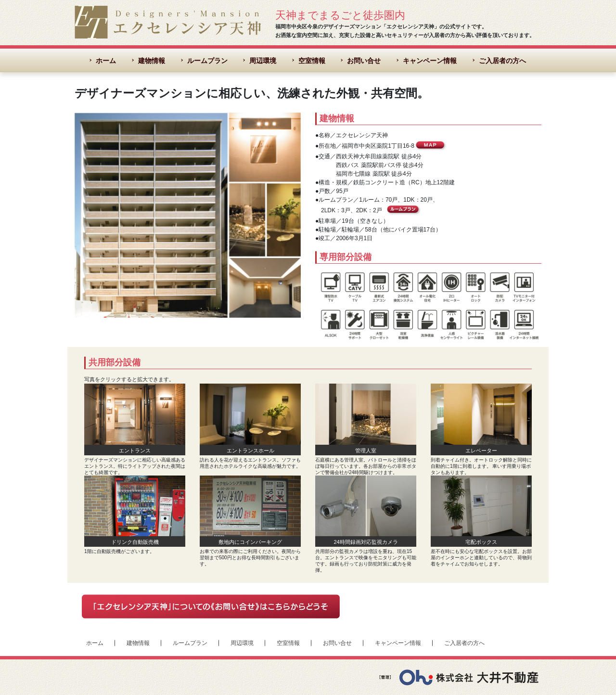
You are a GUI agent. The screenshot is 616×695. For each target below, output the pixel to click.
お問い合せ (364, 61)
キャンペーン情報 (430, 61)
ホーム (106, 61)
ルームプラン (207, 61)
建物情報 (152, 61)
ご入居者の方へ (502, 61)
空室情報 (312, 61)
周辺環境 (263, 61)
